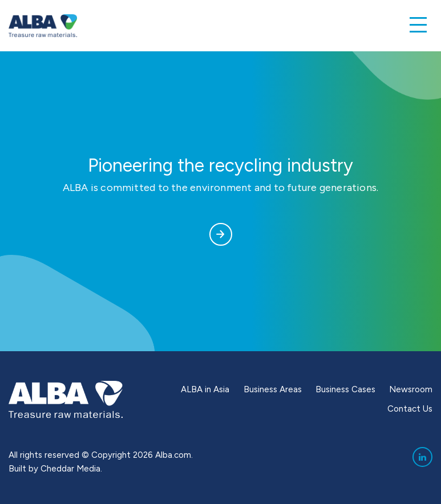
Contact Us (410, 409)
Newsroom (411, 389)
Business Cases (345, 389)
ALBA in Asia (205, 389)
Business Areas (273, 389)
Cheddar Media (70, 469)
